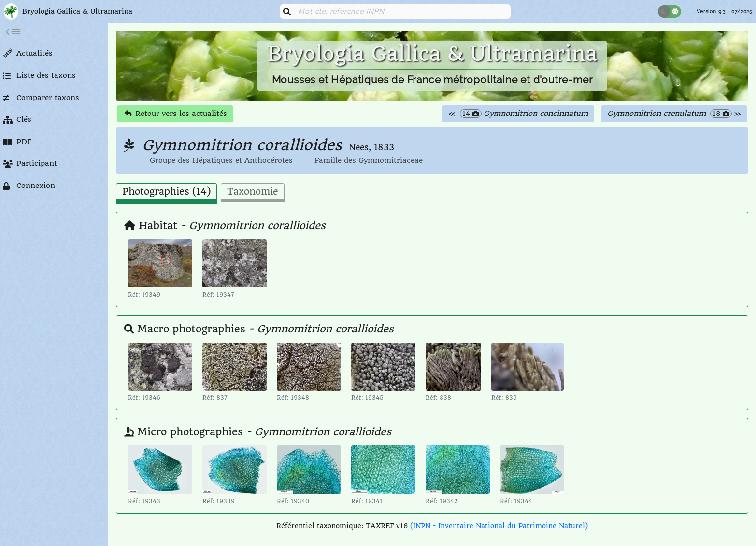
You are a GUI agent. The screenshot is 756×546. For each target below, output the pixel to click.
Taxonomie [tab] (253, 192)
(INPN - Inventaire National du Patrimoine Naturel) (499, 526)
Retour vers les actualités (176, 114)
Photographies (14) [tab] (166, 192)
